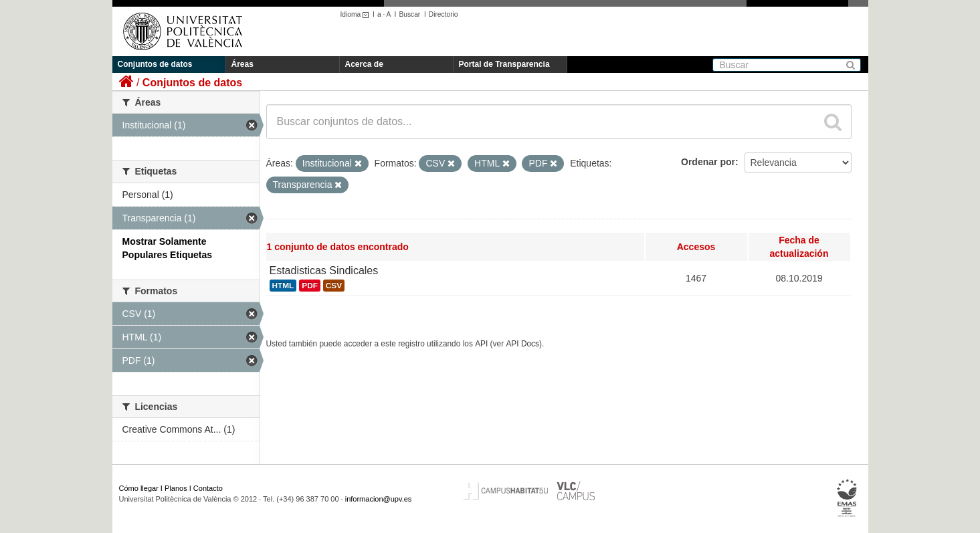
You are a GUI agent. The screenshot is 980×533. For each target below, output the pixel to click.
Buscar (409, 14)
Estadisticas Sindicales (324, 271)
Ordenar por (708, 162)
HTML (283, 286)
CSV (334, 286)
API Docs (522, 344)
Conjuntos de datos (155, 64)
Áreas (242, 64)
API (481, 344)
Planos (176, 488)
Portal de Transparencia (504, 64)
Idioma (357, 14)
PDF (310, 286)
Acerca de (364, 64)
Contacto (208, 488)
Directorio (444, 14)
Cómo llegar (139, 488)
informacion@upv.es (379, 499)
